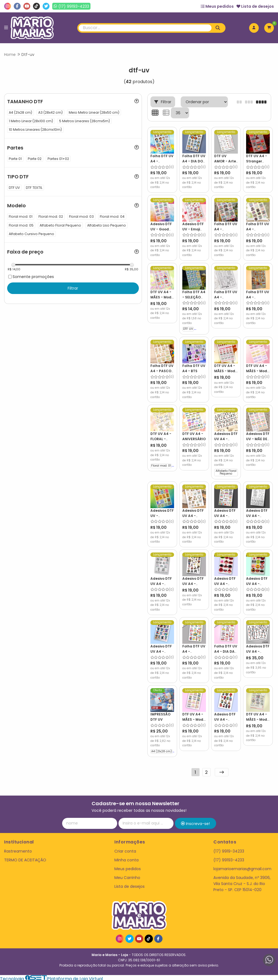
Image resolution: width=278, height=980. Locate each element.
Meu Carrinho (127, 875)
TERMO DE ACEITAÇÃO (25, 858)
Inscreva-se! (195, 821)
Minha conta (126, 858)
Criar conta (125, 849)
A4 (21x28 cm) (162, 749)
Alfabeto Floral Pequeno (225, 471)
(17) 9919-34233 (229, 849)
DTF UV (188, 328)
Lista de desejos (255, 6)
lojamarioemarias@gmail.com (242, 867)
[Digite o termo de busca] (145, 28)
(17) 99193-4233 (229, 858)
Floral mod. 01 (161, 465)
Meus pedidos (217, 6)
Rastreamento (18, 849)
